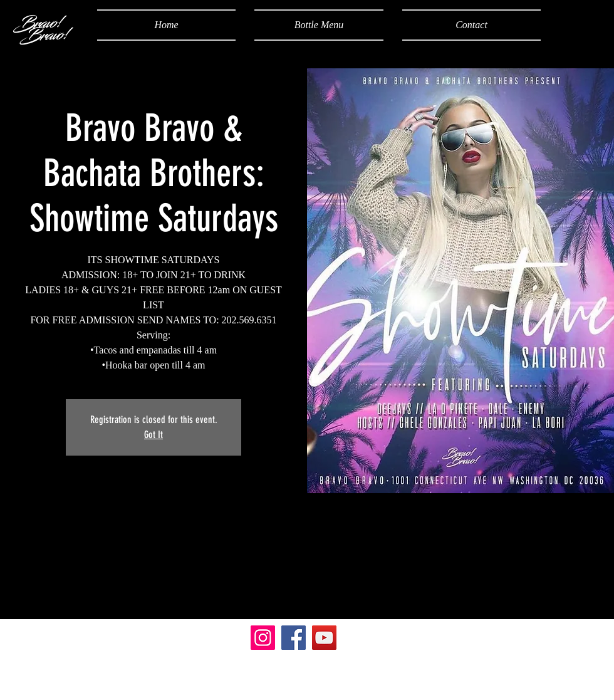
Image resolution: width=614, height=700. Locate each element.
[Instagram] (263, 638)
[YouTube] (324, 638)
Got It (153, 435)
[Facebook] (294, 638)
